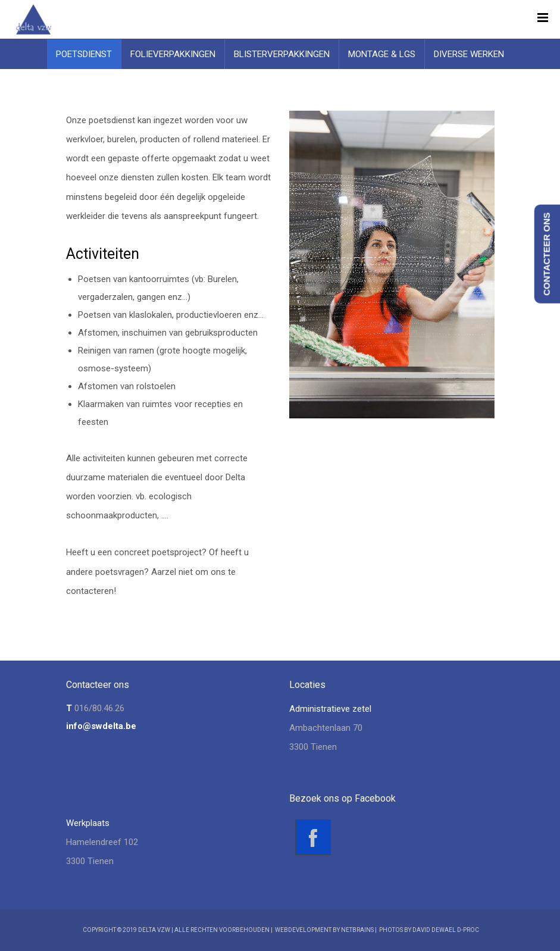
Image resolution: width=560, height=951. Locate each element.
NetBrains (357, 930)
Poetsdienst (84, 54)
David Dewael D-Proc (446, 930)
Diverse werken (469, 54)
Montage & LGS (382, 54)
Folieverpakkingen (173, 54)
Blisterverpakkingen (282, 54)
